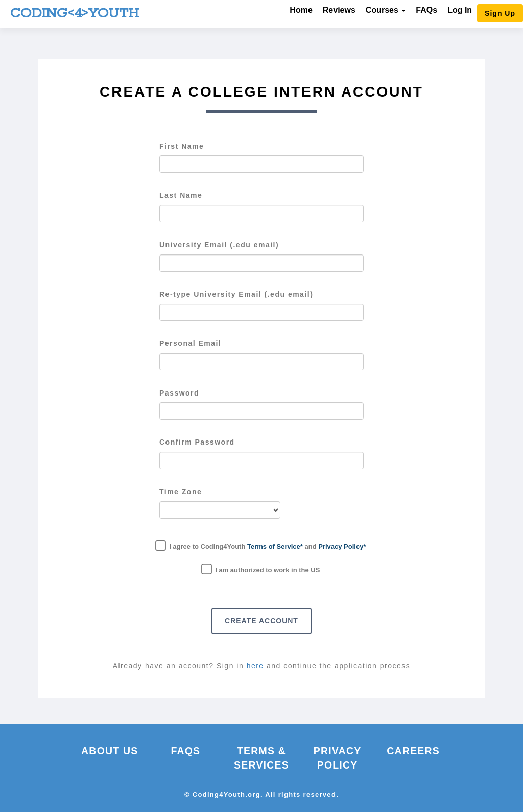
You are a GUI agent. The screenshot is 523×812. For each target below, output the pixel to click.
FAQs (426, 10)
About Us (110, 751)
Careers (413, 751)
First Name (182, 146)
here (257, 666)
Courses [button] (386, 10)
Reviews (339, 10)
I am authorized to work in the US (262, 569)
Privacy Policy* (342, 547)
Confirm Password (197, 442)
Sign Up (500, 13)
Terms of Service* (275, 547)
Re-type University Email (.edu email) (236, 294)
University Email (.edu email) (219, 245)
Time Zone (181, 492)
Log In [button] (460, 10)
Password (179, 393)
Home (301, 10)
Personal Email (190, 343)
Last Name (181, 195)
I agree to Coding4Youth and (262, 546)
